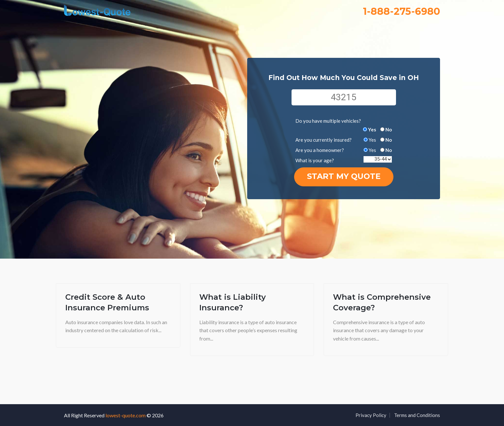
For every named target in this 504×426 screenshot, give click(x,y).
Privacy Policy (371, 415)
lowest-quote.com (126, 415)
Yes (372, 129)
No (389, 129)
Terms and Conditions (417, 415)
